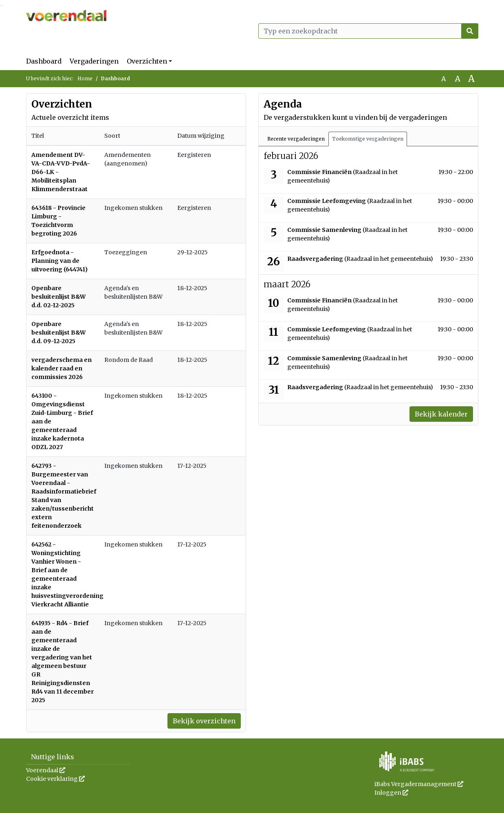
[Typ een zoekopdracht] (368, 31)
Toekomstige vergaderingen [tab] (368, 139)
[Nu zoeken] (470, 31)
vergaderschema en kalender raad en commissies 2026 (62, 368)
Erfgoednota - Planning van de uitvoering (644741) (59, 261)
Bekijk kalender (441, 414)
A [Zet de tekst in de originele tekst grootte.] (443, 79)
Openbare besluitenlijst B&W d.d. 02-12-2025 (58, 297)
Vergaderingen (94, 61)
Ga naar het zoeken (1, 6)
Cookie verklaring (55, 779)
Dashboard (44, 61)
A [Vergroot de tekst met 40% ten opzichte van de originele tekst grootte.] (471, 79)
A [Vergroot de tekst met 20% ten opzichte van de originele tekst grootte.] (458, 79)
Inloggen (391, 793)
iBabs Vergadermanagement (419, 784)
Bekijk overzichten (204, 721)
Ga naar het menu (2, 6)
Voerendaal (46, 770)
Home (85, 78)
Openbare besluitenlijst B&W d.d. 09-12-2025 (58, 333)
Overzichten (147, 61)
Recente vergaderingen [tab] (296, 139)
